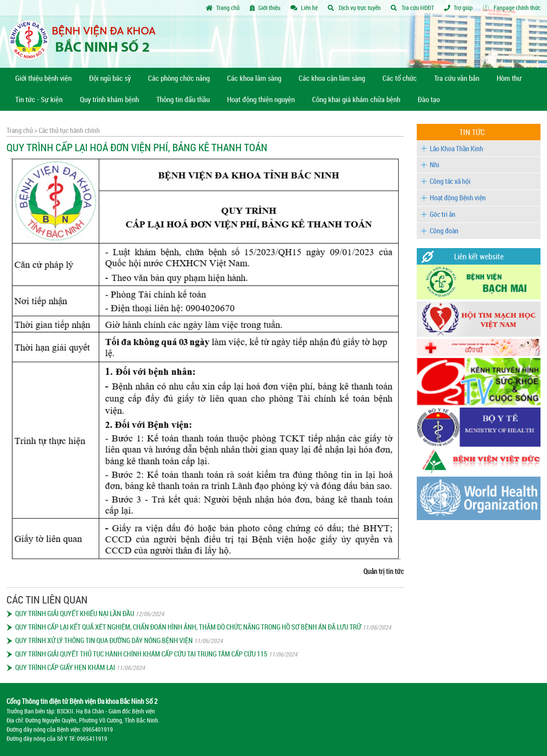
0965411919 (92, 738)
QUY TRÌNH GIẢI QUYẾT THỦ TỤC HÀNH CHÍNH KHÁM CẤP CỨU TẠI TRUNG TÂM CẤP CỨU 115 (141, 654)
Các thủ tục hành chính (69, 130)
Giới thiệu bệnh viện (43, 78)
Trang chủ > (22, 130)
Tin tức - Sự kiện (39, 99)
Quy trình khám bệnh (109, 99)
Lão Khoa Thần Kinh (456, 149)
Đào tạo (429, 99)
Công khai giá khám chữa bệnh (356, 99)
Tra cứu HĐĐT (412, 8)
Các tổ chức (400, 78)
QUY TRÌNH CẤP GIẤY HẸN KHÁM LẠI (65, 667)
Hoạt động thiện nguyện (261, 99)
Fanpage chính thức (512, 8)
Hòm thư (509, 78)
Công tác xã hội (450, 181)
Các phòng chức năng (179, 78)
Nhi (435, 165)
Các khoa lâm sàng (254, 78)
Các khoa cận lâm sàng (332, 78)
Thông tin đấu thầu (183, 99)
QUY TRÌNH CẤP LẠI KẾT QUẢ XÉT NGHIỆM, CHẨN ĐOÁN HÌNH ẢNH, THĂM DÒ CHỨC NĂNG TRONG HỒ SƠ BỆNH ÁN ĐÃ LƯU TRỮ (188, 627)
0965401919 (98, 729)
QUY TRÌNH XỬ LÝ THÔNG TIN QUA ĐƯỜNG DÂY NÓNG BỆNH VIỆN (104, 640)
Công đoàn (444, 231)
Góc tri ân (443, 214)
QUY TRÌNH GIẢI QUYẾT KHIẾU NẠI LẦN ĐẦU (75, 613)
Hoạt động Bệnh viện (458, 198)
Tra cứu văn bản (457, 78)
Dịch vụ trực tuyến (354, 8)
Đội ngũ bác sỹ (110, 78)
